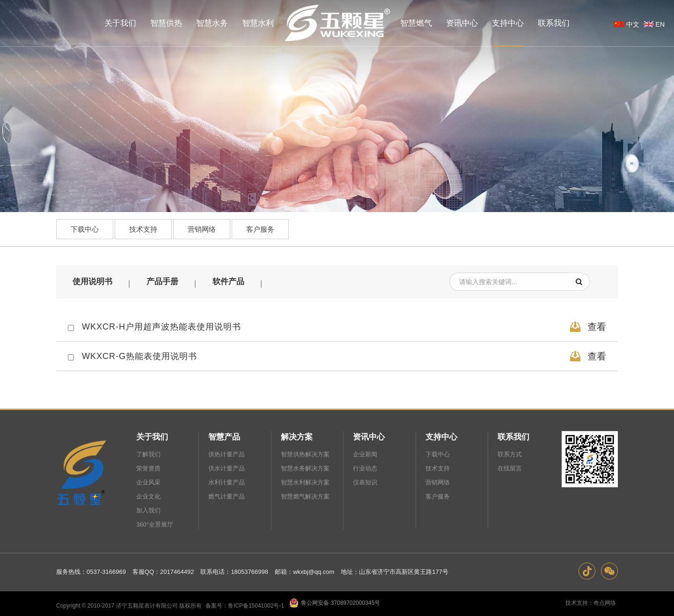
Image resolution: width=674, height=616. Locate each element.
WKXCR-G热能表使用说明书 (139, 355)
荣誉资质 (148, 467)
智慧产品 (224, 436)
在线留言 (510, 467)
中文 (626, 24)
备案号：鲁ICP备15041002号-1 (245, 604)
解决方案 (297, 436)
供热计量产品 (227, 453)
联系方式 (510, 453)
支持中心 (441, 436)
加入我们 (148, 509)
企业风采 (148, 481)
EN (653, 24)
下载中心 (85, 228)
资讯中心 (369, 436)
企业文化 (148, 495)
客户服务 (260, 228)
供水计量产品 (227, 467)
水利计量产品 (227, 481)
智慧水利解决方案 (305, 481)
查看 (587, 325)
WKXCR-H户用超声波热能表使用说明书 (161, 325)
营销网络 (202, 228)
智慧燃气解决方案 (305, 495)
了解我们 (148, 453)
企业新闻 (365, 453)
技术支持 (143, 228)
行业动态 (365, 467)
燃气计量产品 (227, 495)
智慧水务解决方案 (305, 467)
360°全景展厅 (155, 523)
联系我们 (513, 436)
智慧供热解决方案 (305, 453)
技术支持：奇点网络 (591, 601)
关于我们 (152, 436)
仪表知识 (365, 481)
